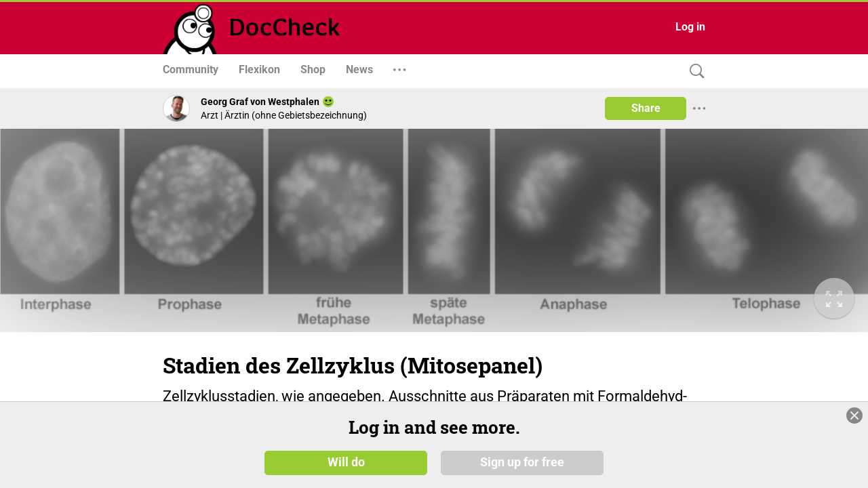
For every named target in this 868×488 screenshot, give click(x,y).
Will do (346, 467)
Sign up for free (522, 467)
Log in (690, 27)
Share (646, 108)
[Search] (694, 72)
